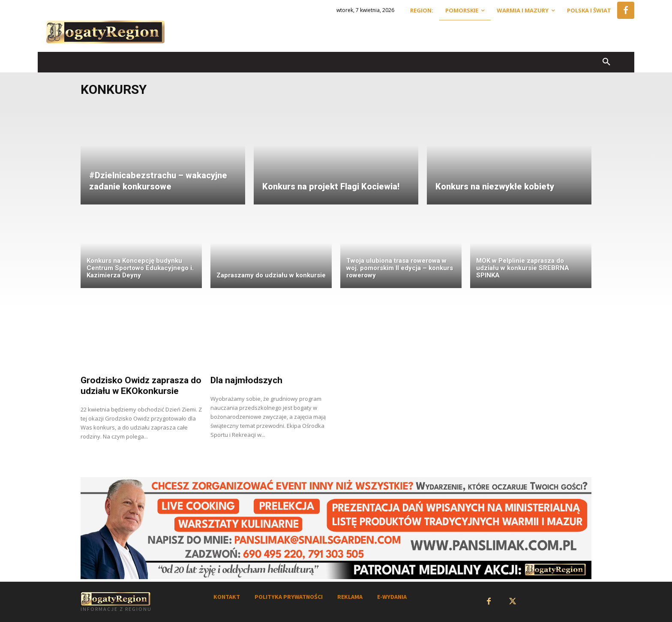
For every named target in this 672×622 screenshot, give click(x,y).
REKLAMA (350, 597)
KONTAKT (227, 597)
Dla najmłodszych (246, 380)
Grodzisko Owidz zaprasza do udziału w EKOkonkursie (141, 386)
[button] (606, 62)
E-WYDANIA (392, 597)
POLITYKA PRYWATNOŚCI (289, 597)
